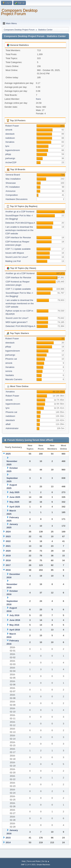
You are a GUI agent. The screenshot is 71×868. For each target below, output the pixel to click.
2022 (8, 541)
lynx (7, 146)
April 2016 (15, 630)
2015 (8, 838)
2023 (8, 536)
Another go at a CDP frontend (20, 212)
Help (24, 861)
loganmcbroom (13, 150)
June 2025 (15, 497)
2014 (8, 842)
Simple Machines (43, 865)
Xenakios (10, 142)
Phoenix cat (11, 359)
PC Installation (13, 187)
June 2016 (15, 620)
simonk (9, 130)
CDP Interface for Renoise (18, 238)
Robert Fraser (12, 126)
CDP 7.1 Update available (18, 249)
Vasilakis (10, 375)
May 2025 (14, 502)
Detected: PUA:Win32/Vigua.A (20, 223)
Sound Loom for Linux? (17, 257)
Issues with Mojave (15, 253)
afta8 (8, 424)
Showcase (11, 183)
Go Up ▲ (46, 861)
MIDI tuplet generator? (17, 322)
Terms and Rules (34, 861)
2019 (8, 556)
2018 (8, 560)
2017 (8, 565)
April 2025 (15, 507)
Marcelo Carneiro (14, 379)
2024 (8, 532)
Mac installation (13, 179)
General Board (13, 175)
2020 (8, 551)
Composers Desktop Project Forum (19, 12)
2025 (8, 454)
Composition (12, 195)
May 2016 (14, 625)
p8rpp (8, 154)
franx (38, 99)
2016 (8, 570)
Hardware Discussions (17, 199)
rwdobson (10, 138)
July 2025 (14, 492)
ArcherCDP (11, 162)
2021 (8, 546)
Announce (11, 191)
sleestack (10, 134)
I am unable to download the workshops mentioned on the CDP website (19, 230)
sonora (9, 371)
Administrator (12, 428)
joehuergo (10, 158)
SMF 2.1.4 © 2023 (28, 865)
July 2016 (14, 615)
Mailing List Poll (13, 261)
